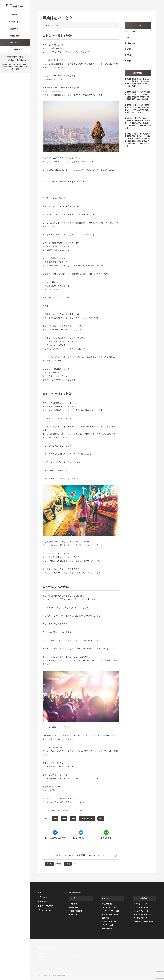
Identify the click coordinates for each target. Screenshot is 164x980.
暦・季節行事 (130, 43)
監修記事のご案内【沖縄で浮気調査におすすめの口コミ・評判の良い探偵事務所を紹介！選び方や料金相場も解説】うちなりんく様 (137, 96)
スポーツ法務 (130, 31)
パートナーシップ (87, 819)
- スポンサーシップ (140, 904)
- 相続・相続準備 (76, 911)
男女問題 (81, 855)
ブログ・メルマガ (15, 43)
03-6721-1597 (17, 60)
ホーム (15, 15)
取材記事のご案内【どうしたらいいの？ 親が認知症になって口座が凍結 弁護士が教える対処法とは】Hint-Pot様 (137, 82)
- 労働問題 (105, 918)
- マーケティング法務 (109, 921)
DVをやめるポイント (96, 855)
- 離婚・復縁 (74, 907)
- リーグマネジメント (141, 911)
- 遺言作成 (73, 914)
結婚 (101, 819)
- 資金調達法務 (106, 929)
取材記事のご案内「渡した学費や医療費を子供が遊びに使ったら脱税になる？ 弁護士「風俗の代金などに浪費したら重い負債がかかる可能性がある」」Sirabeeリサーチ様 (138, 140)
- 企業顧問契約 (106, 904)
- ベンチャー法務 (107, 925)
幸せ (55, 819)
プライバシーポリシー (47, 910)
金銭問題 (128, 61)
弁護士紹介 (15, 29)
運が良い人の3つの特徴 (64, 855)
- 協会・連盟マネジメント (142, 914)
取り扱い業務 (15, 22)
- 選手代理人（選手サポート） (144, 921)
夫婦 (73, 819)
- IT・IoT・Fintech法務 (110, 911)
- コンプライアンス (108, 907)
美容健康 (128, 55)
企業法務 (128, 37)
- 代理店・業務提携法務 (110, 914)
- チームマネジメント (141, 907)
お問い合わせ (15, 50)
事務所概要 (15, 36)
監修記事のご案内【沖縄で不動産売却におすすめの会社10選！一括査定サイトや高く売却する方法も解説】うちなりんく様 (137, 109)
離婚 (64, 819)
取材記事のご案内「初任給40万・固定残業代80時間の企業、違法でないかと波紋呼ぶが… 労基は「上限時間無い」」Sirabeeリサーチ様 (138, 123)
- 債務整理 (73, 904)
